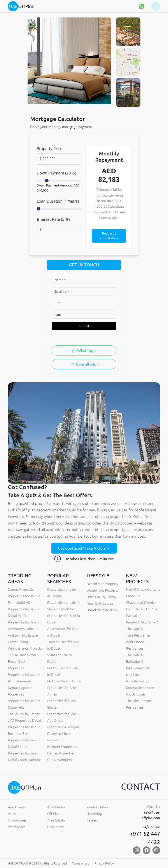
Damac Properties (61, 753)
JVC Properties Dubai (24, 720)
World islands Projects (25, 648)
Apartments (17, 807)
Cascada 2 (134, 616)
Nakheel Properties (62, 747)
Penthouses (17, 827)
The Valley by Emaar (24, 714)
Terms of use (81, 863)
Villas (12, 814)
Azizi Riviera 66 (138, 681)
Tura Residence (138, 635)
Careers (92, 820)
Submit (84, 326)
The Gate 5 (135, 629)
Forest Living (18, 642)
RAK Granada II (137, 668)
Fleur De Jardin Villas (142, 609)
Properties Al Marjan (63, 727)
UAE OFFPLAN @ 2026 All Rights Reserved (37, 863)
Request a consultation (109, 236)
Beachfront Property (102, 584)
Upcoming (94, 814)
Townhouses (17, 820)
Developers (56, 827)
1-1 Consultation (84, 364)
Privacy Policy (104, 863)
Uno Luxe (133, 675)
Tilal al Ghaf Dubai (22, 655)
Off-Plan (53, 814)
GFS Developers (59, 760)
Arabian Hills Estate (23, 635)
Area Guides (56, 807)
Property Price (50, 148)
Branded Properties (102, 610)
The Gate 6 (135, 655)
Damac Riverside (21, 589)
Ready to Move (97, 807)
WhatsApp (84, 350)
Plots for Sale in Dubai (64, 681)
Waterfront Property (103, 590)
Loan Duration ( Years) (58, 201)
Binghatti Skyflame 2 (142, 622)
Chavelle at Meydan (141, 602)
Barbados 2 (135, 661)
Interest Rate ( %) (53, 219)
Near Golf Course (100, 603)
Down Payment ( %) (56, 173)
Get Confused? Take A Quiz (84, 548)
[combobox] (57, 303)
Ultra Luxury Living (101, 597)
